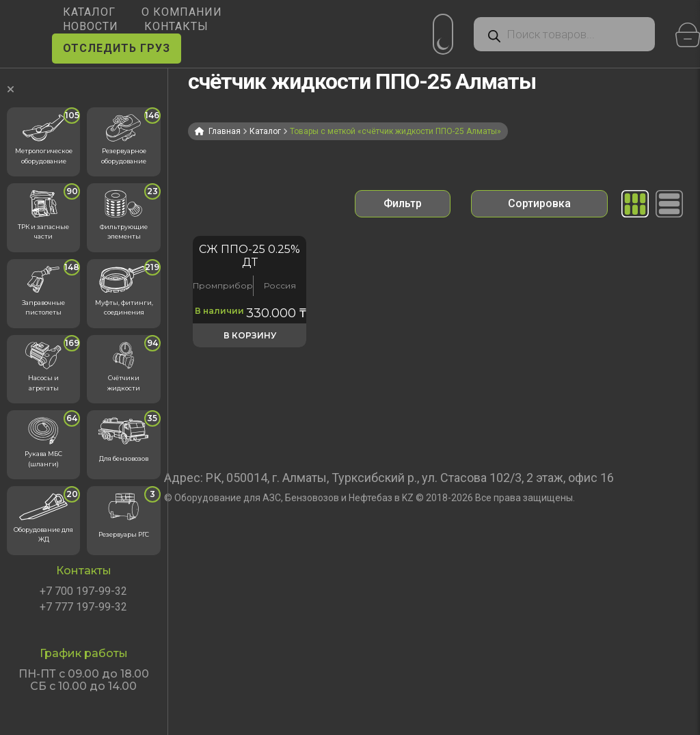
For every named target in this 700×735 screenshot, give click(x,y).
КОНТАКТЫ (176, 26)
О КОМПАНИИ (182, 12)
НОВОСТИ (91, 26)
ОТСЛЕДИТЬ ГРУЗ (117, 48)
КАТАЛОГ (89, 12)
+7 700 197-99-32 (83, 591)
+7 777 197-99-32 (83, 607)
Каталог (265, 131)
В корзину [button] (250, 335)
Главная (225, 131)
